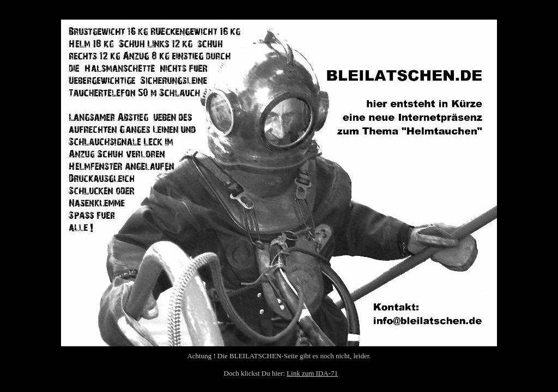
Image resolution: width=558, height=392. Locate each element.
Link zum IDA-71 (312, 373)
